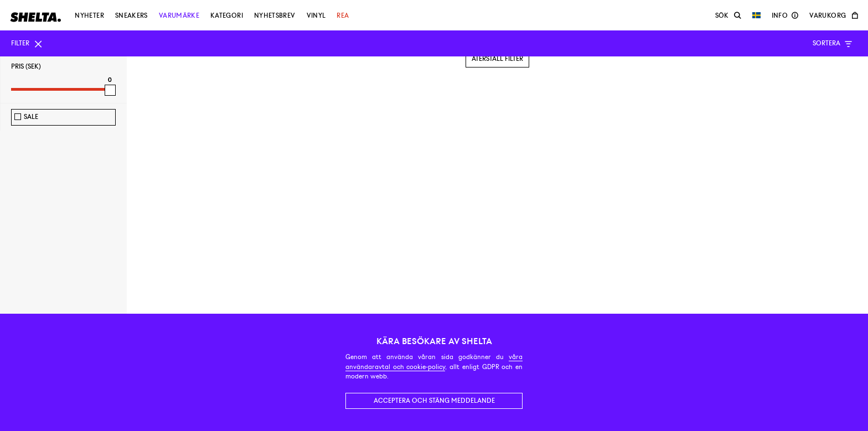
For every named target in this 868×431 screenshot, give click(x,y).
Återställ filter (497, 59)
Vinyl (316, 15)
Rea (343, 15)
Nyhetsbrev (275, 15)
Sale (31, 117)
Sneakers (131, 15)
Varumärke (179, 15)
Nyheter (89, 15)
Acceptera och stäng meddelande (434, 401)
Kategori (227, 15)
